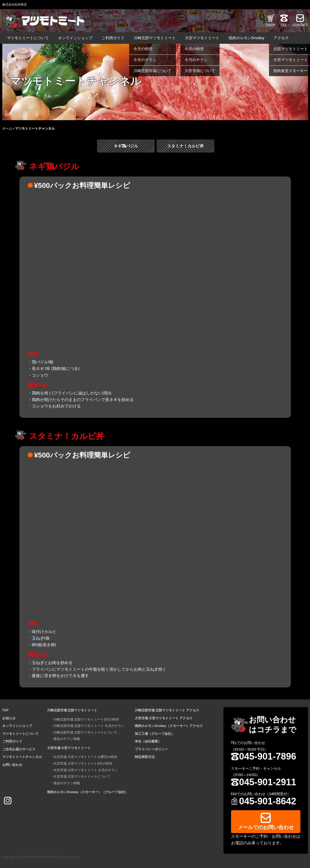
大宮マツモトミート (202, 38)
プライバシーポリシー (151, 749)
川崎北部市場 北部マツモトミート (72, 710)
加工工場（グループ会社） (155, 734)
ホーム (7, 128)
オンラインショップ (75, 38)
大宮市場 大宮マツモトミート (69, 748)
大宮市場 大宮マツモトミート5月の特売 (83, 763)
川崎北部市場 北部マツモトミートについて (85, 732)
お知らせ (9, 718)
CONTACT (300, 25)
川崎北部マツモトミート (155, 38)
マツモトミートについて (28, 38)
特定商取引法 (145, 757)
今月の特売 (143, 49)
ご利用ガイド (113, 38)
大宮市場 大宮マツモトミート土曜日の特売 (85, 757)
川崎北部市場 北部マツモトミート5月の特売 (86, 719)
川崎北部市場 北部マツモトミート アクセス (167, 710)
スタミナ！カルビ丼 (185, 146)
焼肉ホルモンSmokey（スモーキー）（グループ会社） (88, 792)
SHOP (271, 25)
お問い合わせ (12, 765)
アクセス (281, 38)
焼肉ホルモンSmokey (247, 38)
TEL (284, 25)
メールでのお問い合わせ (266, 827)
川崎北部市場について (153, 71)
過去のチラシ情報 (67, 739)
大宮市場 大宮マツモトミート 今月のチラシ (86, 770)
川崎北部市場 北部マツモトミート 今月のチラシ (89, 726)
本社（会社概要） (148, 741)
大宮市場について (200, 71)
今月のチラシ (145, 60)
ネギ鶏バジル (126, 146)
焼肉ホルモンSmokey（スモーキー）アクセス (169, 726)
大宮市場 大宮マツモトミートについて (82, 777)
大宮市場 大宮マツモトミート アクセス (164, 718)
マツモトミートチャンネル (22, 757)
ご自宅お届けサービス (19, 749)
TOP (5, 710)
